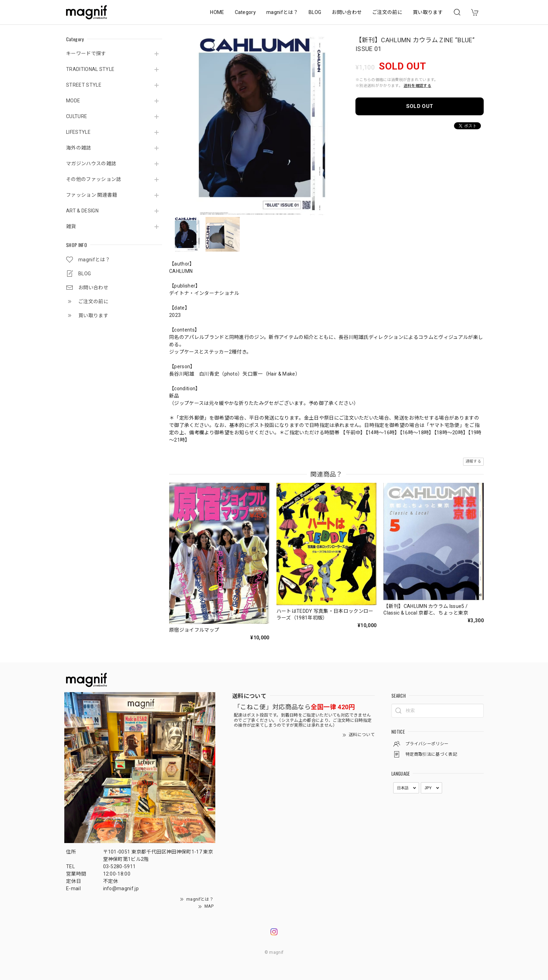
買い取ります (428, 12)
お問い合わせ (347, 12)
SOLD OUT (420, 106)
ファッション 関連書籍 (92, 195)
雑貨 (71, 226)
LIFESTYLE (78, 132)
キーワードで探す (86, 53)
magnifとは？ (282, 12)
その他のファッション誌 (94, 179)
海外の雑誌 (79, 148)
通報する (473, 461)
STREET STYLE (84, 85)
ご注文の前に (387, 12)
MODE (73, 101)
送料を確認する (417, 86)
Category (246, 12)
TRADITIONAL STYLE (90, 69)
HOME (217, 12)
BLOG (315, 12)
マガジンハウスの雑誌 (91, 164)
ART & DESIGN (82, 211)
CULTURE (77, 116)
